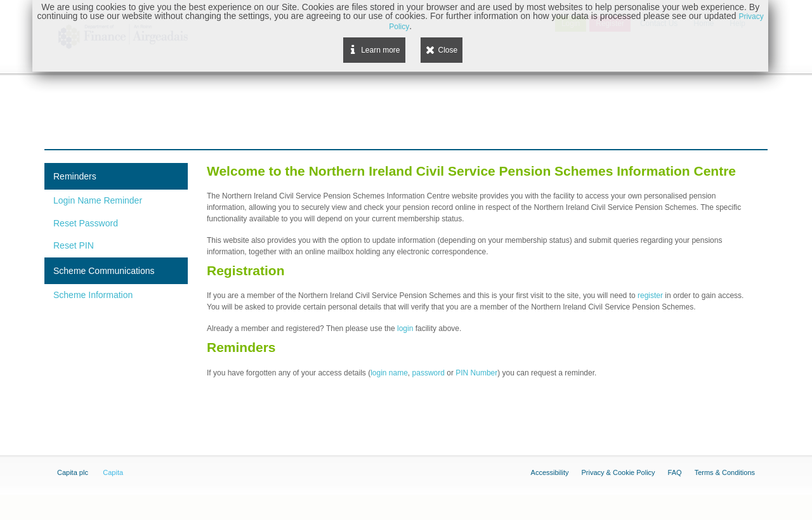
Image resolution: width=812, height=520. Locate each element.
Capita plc (73, 472)
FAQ (675, 472)
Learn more (380, 50)
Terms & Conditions (725, 472)
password (429, 373)
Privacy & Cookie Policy (618, 472)
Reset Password (86, 223)
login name (389, 373)
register (651, 296)
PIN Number (476, 373)
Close (448, 50)
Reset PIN (74, 245)
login (406, 328)
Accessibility (550, 472)
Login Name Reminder (98, 200)
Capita (113, 472)
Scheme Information (93, 295)
